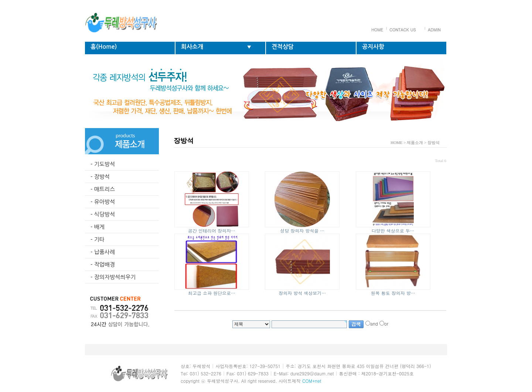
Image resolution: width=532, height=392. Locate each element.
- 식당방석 (103, 214)
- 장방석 (100, 177)
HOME (377, 30)
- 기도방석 (103, 164)
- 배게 (98, 227)
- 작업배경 (103, 264)
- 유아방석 (103, 202)
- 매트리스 (103, 189)
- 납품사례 (103, 252)
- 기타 (98, 239)
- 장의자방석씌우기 (113, 277)
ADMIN (434, 30)
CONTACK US (403, 30)
